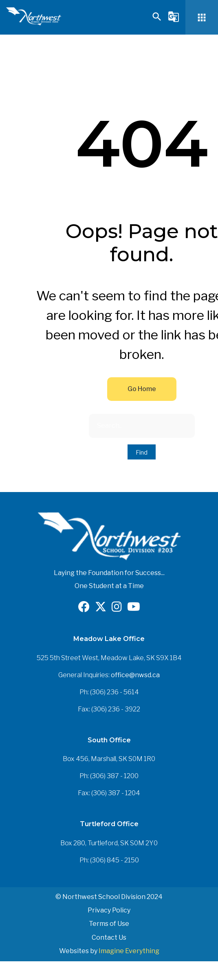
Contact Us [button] (109, 937)
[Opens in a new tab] (84, 609)
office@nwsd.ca (135, 675)
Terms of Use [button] (109, 924)
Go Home (142, 389)
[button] (157, 20)
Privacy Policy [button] (109, 910)
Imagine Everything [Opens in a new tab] (129, 951)
